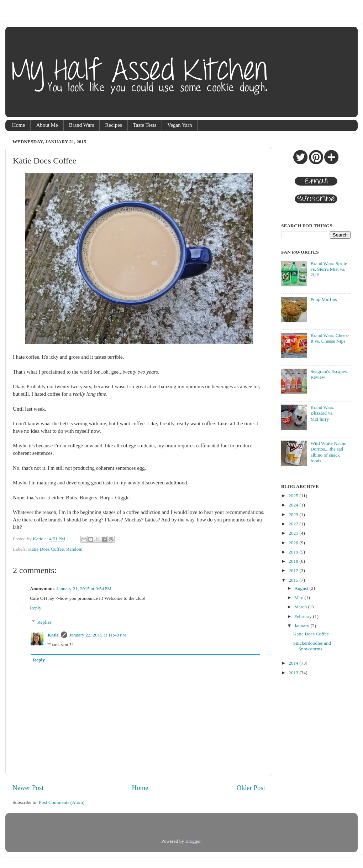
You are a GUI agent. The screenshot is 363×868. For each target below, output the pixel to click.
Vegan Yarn (180, 125)
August (302, 588)
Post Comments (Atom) (62, 802)
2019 (294, 552)
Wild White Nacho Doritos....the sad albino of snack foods (328, 452)
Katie (53, 635)
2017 (294, 570)
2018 (294, 561)
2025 (294, 496)
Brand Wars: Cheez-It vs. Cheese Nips (330, 338)
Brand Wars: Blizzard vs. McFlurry (322, 413)
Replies (45, 622)
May (299, 597)
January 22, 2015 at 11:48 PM (98, 635)
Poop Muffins (323, 299)
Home (19, 125)
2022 (294, 524)
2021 (294, 533)
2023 (294, 514)
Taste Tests (145, 125)
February (304, 616)
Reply (36, 608)
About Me (47, 125)
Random (74, 549)
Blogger (193, 841)
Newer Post (28, 788)
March (301, 607)
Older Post (251, 788)
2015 (294, 580)
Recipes (113, 125)
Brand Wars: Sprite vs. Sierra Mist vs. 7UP (329, 269)
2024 (294, 505)
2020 (294, 543)
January (302, 626)
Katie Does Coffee (46, 549)
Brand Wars (82, 125)
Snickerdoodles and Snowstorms (312, 646)
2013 (294, 673)
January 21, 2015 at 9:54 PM (84, 589)
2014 (294, 663)
